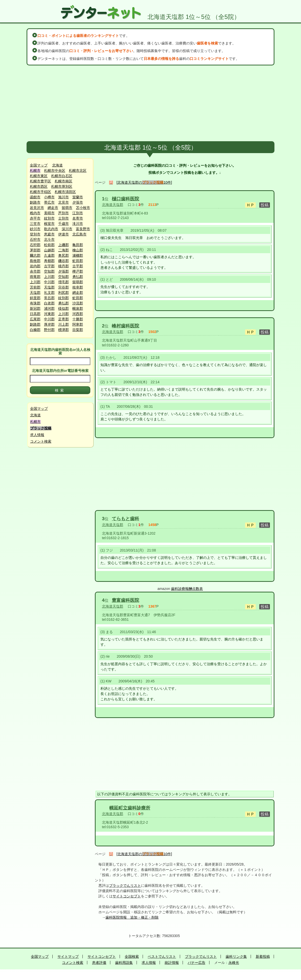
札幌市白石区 (62, 176)
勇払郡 (78, 277)
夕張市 (78, 202)
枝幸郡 (78, 287)
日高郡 (35, 314)
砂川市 (35, 229)
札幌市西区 (39, 186)
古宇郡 (49, 266)
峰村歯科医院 (125, 326)
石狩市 (35, 240)
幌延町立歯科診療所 (130, 808)
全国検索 (132, 957)
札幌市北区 (78, 171)
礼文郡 (49, 293)
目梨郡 (78, 330)
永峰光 (234, 963)
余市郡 (35, 271)
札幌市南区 (63, 181)
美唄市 (49, 213)
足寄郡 (63, 319)
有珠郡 (35, 303)
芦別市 (63, 213)
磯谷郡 (63, 261)
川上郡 (63, 324)
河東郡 (49, 314)
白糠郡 (35, 330)
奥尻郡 (63, 255)
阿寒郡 (78, 324)
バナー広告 (197, 963)
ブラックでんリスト (125, 886)
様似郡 (63, 308)
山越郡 (49, 250)
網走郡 (78, 293)
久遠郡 (49, 255)
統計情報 (172, 963)
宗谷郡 (63, 287)
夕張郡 (63, 271)
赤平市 (35, 218)
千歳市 (63, 224)
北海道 (57, 165)
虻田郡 (78, 261)
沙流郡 (78, 303)
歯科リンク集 (236, 957)
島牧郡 (35, 261)
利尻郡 (63, 293)
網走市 (53, 208)
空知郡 (49, 271)
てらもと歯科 (125, 519)
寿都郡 (49, 261)
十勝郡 (78, 319)
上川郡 (49, 277)
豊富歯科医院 (125, 600)
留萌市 (67, 208)
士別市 (63, 218)
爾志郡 (35, 255)
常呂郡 (49, 298)
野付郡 (49, 330)
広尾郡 (35, 319)
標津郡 (63, 330)
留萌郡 (78, 282)
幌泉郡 (78, 308)
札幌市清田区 (65, 192)
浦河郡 (49, 308)
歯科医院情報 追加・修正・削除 (132, 917)
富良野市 (83, 229)
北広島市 (79, 234)
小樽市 (49, 197)
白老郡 (49, 303)
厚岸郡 (49, 324)
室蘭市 (78, 197)
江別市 (78, 213)
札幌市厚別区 (62, 186)
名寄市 (78, 218)
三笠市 (35, 224)
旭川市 (63, 197)
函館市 (35, 197)
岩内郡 (35, 266)
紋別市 (49, 218)
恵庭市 (49, 234)
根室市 (49, 224)
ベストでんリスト (162, 957)
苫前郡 (35, 287)
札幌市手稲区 (40, 192)
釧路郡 (35, 324)
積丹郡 (63, 266)
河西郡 (78, 314)
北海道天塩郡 (113, 205)
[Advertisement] (150, 103)
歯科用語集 (124, 963)
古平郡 (78, 266)
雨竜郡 (35, 277)
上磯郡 (63, 245)
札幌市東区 (39, 176)
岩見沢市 (37, 208)
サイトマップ (68, 957)
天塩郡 (49, 287)
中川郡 (49, 282)
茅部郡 (35, 250)
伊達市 (63, 234)
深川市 (67, 229)
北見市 (63, 202)
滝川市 (78, 224)
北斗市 (49, 240)
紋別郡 (63, 298)
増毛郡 (63, 282)
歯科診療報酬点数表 (187, 589)
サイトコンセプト (127, 896)
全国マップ (39, 165)
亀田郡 (78, 245)
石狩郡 (35, 245)
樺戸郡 (78, 271)
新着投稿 (263, 957)
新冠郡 (35, 308)
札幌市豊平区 (40, 181)
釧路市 (35, 202)
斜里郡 (35, 298)
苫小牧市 (83, 208)
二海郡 (63, 250)
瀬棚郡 (78, 255)
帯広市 (49, 202)
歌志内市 (51, 229)
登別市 (35, 234)
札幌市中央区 (55, 171)
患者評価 (99, 963)
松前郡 (49, 245)
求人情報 (37, 435)
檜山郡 (78, 250)
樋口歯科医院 (125, 199)
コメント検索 (41, 441)
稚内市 (35, 213)
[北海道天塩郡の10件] (144, 182)
